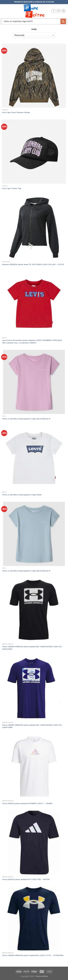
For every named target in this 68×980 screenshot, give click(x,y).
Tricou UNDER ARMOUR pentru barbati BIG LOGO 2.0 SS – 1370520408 (33, 955)
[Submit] (63, 21)
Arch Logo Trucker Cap (12, 188)
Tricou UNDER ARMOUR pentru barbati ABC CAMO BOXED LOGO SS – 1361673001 (33, 648)
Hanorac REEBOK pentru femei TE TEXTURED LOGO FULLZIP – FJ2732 (33, 264)
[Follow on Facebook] (54, 11)
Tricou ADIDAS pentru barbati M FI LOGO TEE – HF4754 (26, 879)
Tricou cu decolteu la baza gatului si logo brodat (22, 495)
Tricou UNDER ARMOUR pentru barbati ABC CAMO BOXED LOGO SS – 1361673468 (33, 726)
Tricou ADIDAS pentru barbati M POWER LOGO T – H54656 (27, 803)
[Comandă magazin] (34, 35)
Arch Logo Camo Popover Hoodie (16, 112)
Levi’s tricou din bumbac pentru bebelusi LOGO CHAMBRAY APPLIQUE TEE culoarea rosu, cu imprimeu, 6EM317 (32, 342)
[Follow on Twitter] (58, 11)
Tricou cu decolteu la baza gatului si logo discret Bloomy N (26, 419)
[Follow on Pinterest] (63, 11)
